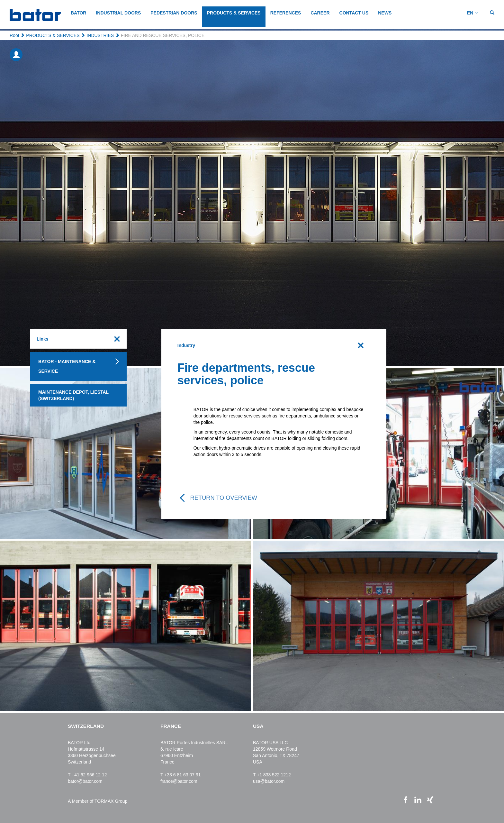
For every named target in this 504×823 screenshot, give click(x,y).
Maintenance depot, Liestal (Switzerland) (73, 395)
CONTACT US (354, 13)
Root (14, 35)
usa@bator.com (269, 781)
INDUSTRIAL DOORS (118, 13)
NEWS (385, 13)
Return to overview (224, 498)
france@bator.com (179, 781)
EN (470, 13)
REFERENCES (286, 13)
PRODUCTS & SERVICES (234, 13)
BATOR (78, 13)
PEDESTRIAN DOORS (174, 13)
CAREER (320, 13)
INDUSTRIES (100, 35)
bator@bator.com (85, 781)
